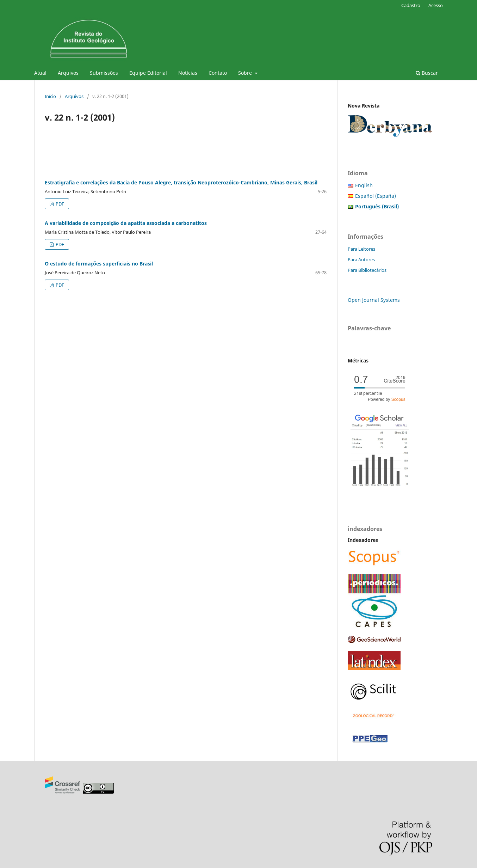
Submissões (104, 73)
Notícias (188, 73)
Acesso (436, 5)
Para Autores (361, 259)
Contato (218, 73)
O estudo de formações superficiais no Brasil (99, 264)
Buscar (427, 73)
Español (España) (376, 196)
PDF (59, 204)
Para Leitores (361, 249)
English (364, 185)
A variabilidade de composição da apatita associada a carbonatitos (126, 223)
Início (50, 96)
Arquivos (68, 73)
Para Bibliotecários (367, 270)
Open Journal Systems (374, 300)
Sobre (246, 73)
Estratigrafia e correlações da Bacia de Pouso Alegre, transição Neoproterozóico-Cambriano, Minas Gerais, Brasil (181, 182)
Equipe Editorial (148, 73)
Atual (40, 73)
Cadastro (411, 5)
